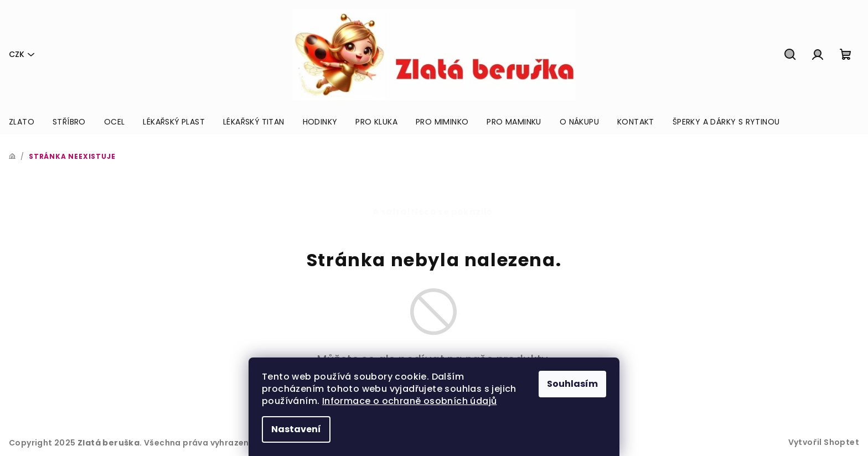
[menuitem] (22, 122)
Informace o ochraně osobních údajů (410, 401)
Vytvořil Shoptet (824, 442)
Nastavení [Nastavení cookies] (296, 429)
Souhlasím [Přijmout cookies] (572, 384)
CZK (17, 54)
